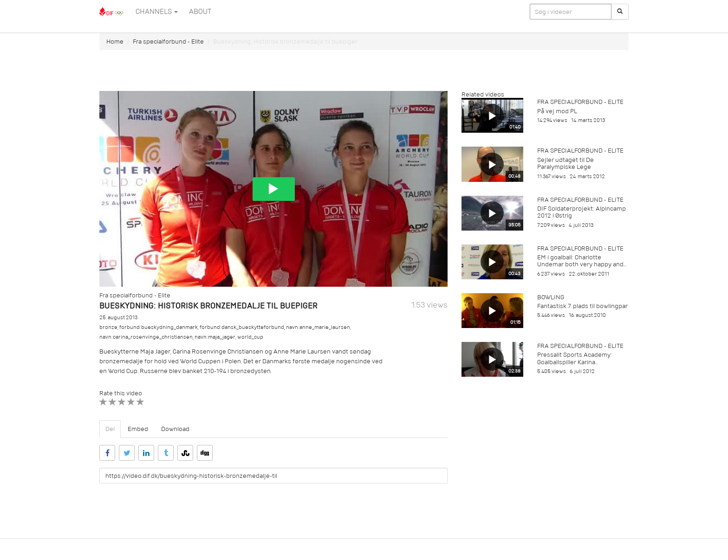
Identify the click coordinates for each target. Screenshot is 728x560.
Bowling (551, 297)
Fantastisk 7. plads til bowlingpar (582, 306)
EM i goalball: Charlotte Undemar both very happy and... (582, 261)
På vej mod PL (557, 111)
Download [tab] (175, 429)
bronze (108, 327)
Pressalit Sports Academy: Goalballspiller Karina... (575, 358)
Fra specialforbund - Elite (168, 42)
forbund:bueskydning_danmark (159, 327)
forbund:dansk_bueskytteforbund (242, 327)
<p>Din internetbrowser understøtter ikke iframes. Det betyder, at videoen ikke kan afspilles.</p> (273, 189)
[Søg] (620, 12)
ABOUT (200, 12)
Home (115, 42)
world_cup (250, 337)
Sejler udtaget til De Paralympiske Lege (565, 163)
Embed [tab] (138, 429)
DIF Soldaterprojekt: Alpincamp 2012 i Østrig (582, 212)
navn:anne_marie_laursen (318, 327)
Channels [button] (157, 12)
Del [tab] (110, 429)
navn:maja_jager (215, 337)
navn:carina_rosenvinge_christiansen (146, 337)
